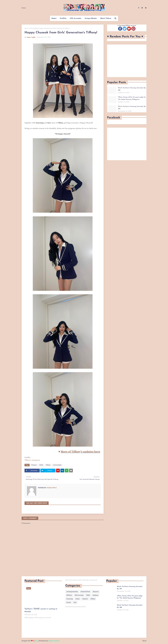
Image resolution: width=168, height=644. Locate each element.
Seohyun (95, 595)
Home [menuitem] (54, 18)
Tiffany (48, 465)
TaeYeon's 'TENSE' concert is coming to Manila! (41, 610)
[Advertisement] (127, 61)
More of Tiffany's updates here (80, 452)
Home (24, 8)
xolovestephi (34, 28)
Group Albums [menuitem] (91, 18)
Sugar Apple (31, 37)
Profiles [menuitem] (63, 18)
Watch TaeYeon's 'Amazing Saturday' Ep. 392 (132, 108)
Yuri (75, 602)
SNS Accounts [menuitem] (76, 18)
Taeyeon (85, 599)
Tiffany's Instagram (32, 460)
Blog (36, 641)
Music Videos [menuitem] (106, 18)
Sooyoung (70, 599)
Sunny (78, 599)
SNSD (41, 465)
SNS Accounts (79, 595)
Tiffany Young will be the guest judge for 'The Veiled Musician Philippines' (132, 98)
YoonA (69, 602)
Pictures (34, 465)
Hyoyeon (96, 592)
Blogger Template (54, 641)
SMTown (69, 595)
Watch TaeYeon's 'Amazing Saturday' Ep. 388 (132, 89)
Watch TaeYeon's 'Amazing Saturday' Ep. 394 (130, 588)
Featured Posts (85, 592)
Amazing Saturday (72, 592)
